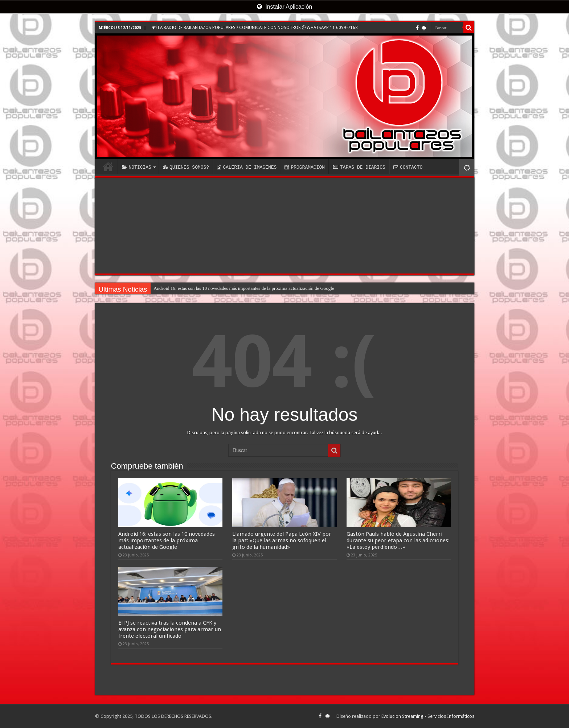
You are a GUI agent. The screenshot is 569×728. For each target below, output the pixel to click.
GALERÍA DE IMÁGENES (247, 167)
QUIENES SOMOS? (186, 167)
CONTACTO (408, 167)
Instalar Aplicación (284, 7)
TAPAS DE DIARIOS (359, 167)
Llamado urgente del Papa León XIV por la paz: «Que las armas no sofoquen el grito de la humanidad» (282, 540)
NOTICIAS (137, 167)
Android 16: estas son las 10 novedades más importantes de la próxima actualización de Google (244, 288)
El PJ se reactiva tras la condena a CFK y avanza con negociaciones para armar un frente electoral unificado (170, 629)
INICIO (108, 166)
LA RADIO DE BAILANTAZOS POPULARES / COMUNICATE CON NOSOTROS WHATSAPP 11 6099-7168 (255, 28)
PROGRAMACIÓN (305, 167)
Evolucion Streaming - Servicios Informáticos (428, 716)
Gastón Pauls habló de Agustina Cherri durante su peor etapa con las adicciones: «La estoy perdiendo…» (398, 540)
